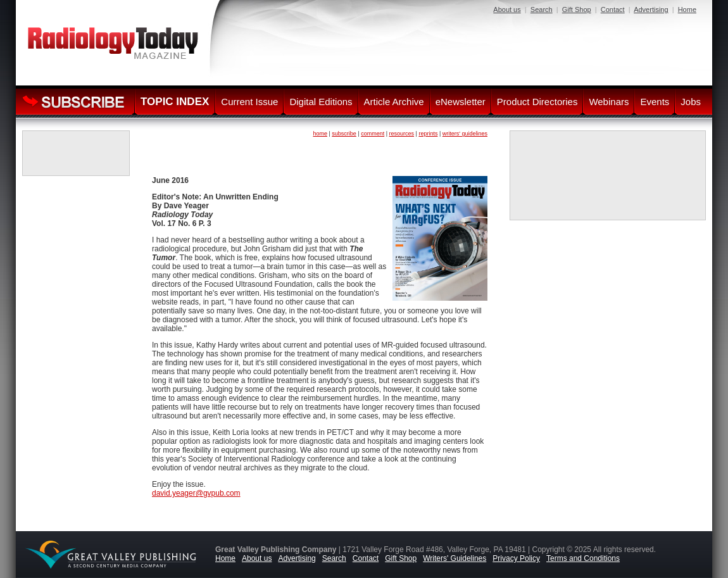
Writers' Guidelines (455, 558)
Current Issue (249, 102)
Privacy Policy (516, 558)
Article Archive (394, 102)
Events (655, 102)
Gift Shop (577, 9)
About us (507, 9)
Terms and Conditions (583, 558)
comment (373, 134)
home (320, 134)
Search (542, 9)
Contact (613, 9)
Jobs (691, 102)
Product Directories (537, 102)
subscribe (344, 134)
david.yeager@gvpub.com (196, 493)
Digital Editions (321, 102)
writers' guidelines (465, 134)
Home (687, 9)
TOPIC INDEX (175, 102)
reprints (428, 134)
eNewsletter (461, 102)
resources (402, 134)
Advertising (651, 9)
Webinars (609, 102)
